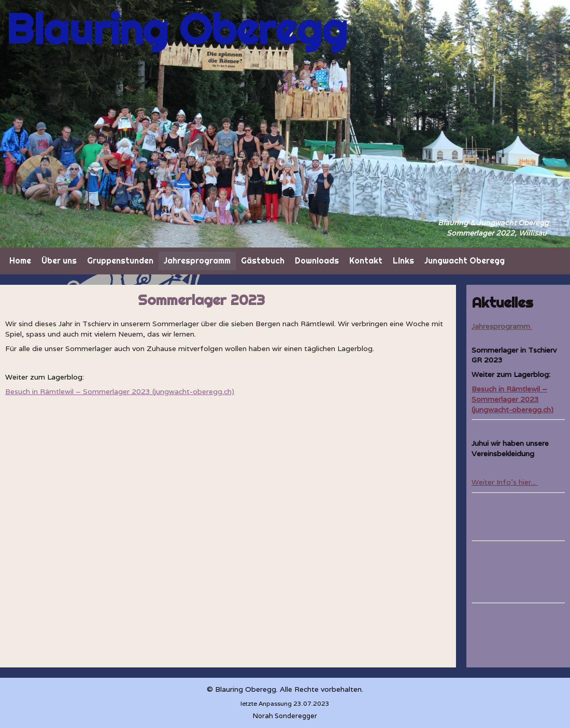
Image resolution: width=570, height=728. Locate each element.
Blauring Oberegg (177, 29)
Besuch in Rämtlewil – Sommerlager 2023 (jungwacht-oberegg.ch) (512, 399)
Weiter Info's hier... (505, 482)
